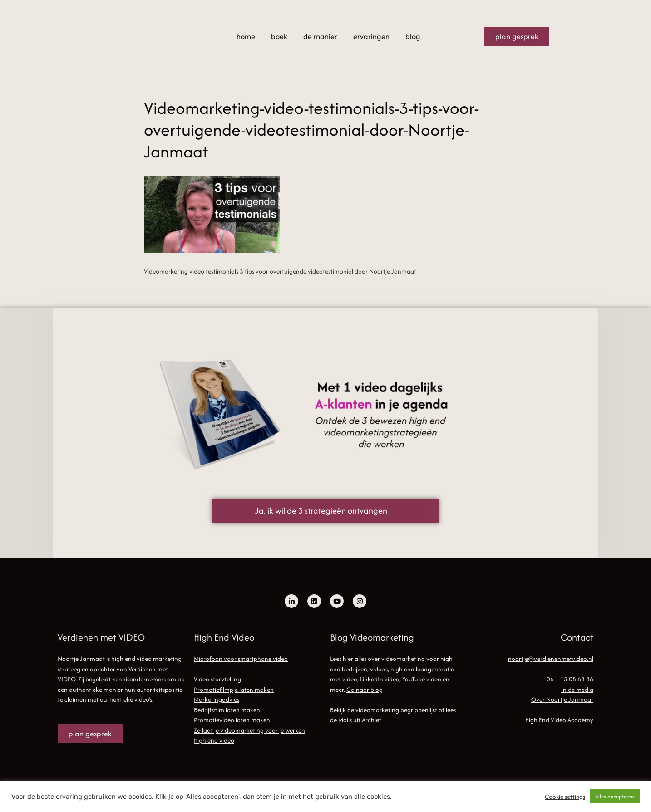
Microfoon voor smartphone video (241, 659)
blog (413, 36)
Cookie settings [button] (565, 797)
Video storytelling (217, 679)
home (246, 36)
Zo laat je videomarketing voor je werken (249, 730)
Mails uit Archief (360, 720)
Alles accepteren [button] (615, 796)
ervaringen (371, 36)
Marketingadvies (217, 699)
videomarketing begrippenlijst (396, 710)
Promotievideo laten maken (232, 720)
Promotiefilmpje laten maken (234, 690)
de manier (320, 36)
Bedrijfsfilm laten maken (227, 710)
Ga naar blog (365, 690)
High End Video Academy (559, 720)
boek (279, 36)
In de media (577, 690)
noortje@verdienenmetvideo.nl (551, 659)
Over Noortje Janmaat (562, 699)
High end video (214, 740)
